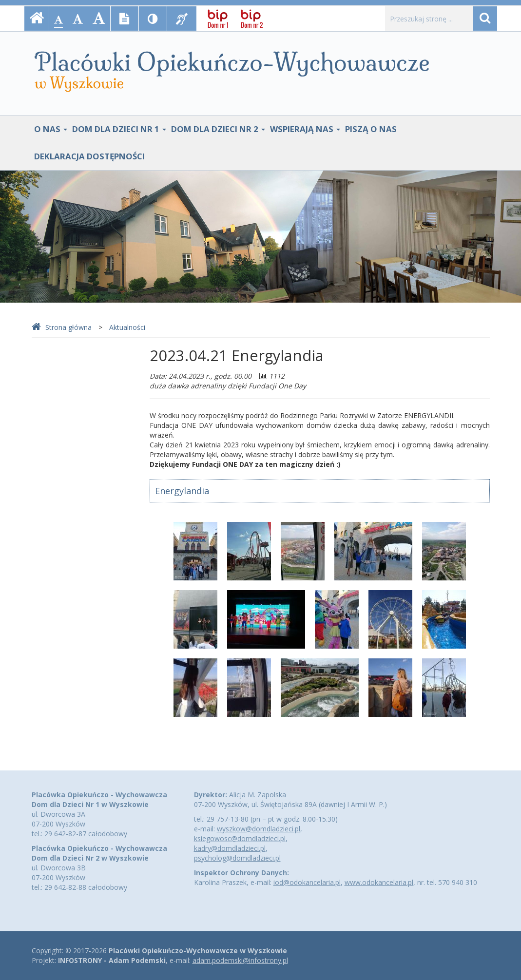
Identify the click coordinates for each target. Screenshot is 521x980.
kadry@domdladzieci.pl (230, 848)
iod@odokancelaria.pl (307, 882)
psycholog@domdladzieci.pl (237, 858)
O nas (51, 129)
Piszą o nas (371, 129)
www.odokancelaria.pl (379, 882)
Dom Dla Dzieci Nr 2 (218, 129)
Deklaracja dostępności (89, 156)
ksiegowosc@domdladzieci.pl (240, 838)
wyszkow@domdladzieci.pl (259, 829)
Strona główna (62, 327)
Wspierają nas (305, 129)
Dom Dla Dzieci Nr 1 (119, 129)
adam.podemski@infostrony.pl (240, 960)
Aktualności (127, 327)
